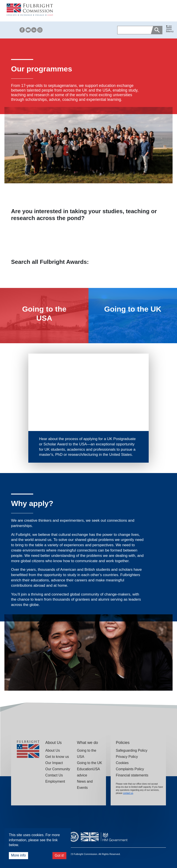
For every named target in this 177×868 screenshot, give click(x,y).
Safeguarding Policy (132, 750)
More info (18, 855)
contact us (128, 793)
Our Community (58, 769)
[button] (170, 30)
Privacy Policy (127, 757)
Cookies (122, 763)
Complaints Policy (130, 769)
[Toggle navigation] (170, 29)
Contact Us (54, 775)
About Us (53, 750)
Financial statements (132, 775)
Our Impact (54, 763)
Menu (170, 31)
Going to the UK (90, 763)
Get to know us (57, 757)
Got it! (59, 856)
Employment (55, 781)
